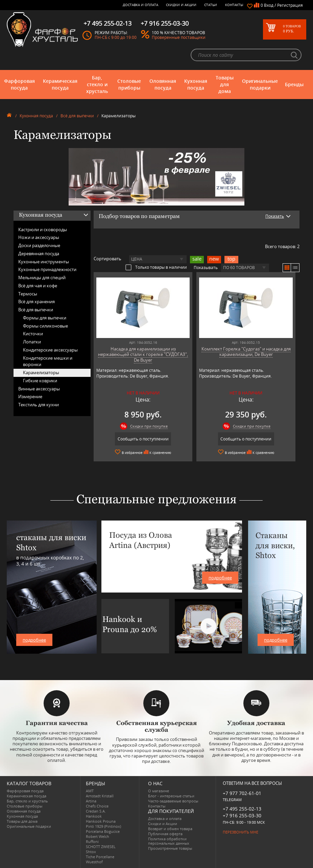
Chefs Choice (97, 806)
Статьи (211, 5)
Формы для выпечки (45, 318)
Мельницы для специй (42, 278)
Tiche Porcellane (100, 857)
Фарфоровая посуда (19, 84)
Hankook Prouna (101, 821)
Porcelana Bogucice (103, 831)
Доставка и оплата (140, 5)
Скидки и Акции (181, 5)
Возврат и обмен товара (170, 829)
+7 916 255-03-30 (242, 815)
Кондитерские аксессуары (50, 350)
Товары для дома (225, 84)
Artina (91, 801)
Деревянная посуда (39, 254)
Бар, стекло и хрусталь (97, 84)
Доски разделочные (39, 245)
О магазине (159, 791)
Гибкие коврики (40, 381)
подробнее (34, 640)
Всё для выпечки (77, 116)
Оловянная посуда (163, 84)
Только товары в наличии (156, 267)
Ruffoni (92, 841)
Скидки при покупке (149, 426)
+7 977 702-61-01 (242, 793)
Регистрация (290, 5)
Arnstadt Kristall (100, 796)
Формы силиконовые (45, 326)
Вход (269, 5)
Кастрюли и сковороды (43, 230)
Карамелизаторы (41, 372)
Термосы (28, 294)
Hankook (94, 816)
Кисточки (33, 334)
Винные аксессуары (39, 389)
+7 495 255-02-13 (242, 809)
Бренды (294, 84)
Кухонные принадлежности (47, 269)
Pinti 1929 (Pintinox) (103, 826)
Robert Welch (98, 836)
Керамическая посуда (60, 84)
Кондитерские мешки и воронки (48, 361)
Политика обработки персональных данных (169, 841)
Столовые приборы (129, 84)
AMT (90, 791)
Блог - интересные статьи (171, 796)
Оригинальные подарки (260, 84)
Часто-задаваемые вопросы (173, 801)
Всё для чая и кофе (38, 286)
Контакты (234, 5)
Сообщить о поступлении (143, 439)
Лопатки (32, 342)
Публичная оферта (165, 834)
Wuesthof (94, 862)
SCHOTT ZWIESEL (101, 847)
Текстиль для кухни (39, 405)
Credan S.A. (96, 811)
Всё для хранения (37, 302)
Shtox (91, 852)
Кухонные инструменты (44, 262)
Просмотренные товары (170, 848)
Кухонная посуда (196, 84)
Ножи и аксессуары (39, 237)
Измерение (30, 396)
